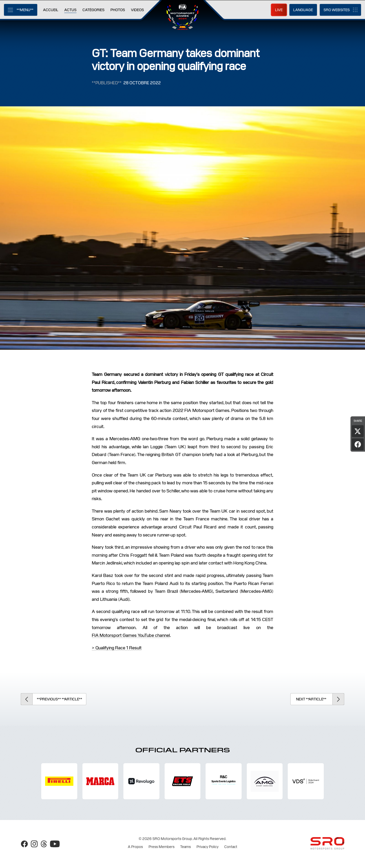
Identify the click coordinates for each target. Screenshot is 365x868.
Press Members (162, 847)
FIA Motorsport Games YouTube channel (131, 635)
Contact (231, 847)
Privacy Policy (208, 847)
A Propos (135, 847)
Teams (185, 847)
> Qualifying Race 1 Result (117, 648)
